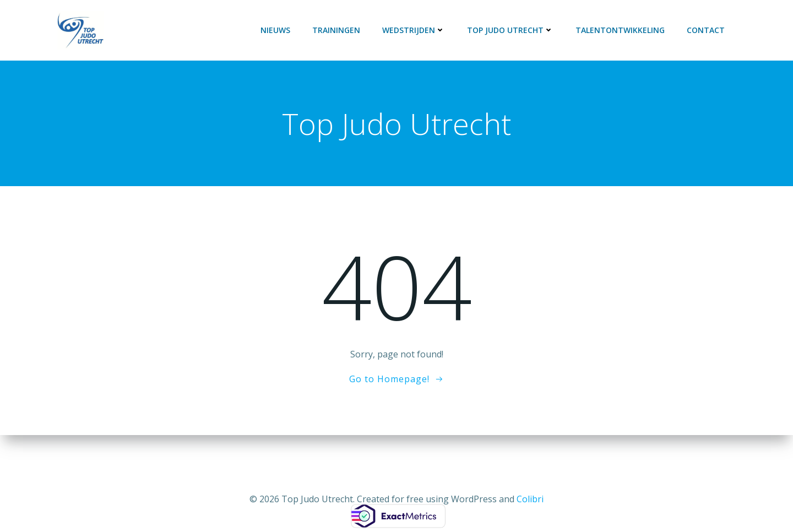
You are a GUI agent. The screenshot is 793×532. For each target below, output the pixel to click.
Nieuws (275, 30)
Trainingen (336, 30)
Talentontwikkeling (620, 30)
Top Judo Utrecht (510, 30)
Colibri (530, 499)
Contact (706, 30)
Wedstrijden (414, 30)
